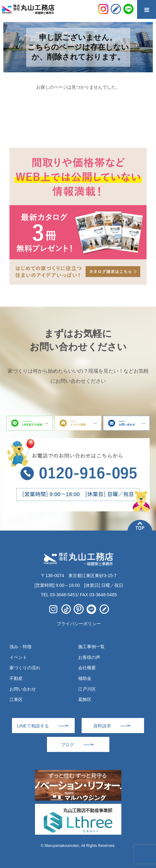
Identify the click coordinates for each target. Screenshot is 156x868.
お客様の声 (89, 657)
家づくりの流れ (25, 668)
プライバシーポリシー (79, 624)
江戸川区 (87, 689)
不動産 (16, 678)
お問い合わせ (23, 689)
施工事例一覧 (91, 647)
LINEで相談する (33, 726)
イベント (18, 657)
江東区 (16, 699)
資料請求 (102, 726)
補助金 (85, 678)
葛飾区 (85, 699)
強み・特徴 (20, 647)
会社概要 (87, 668)
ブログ (67, 745)
